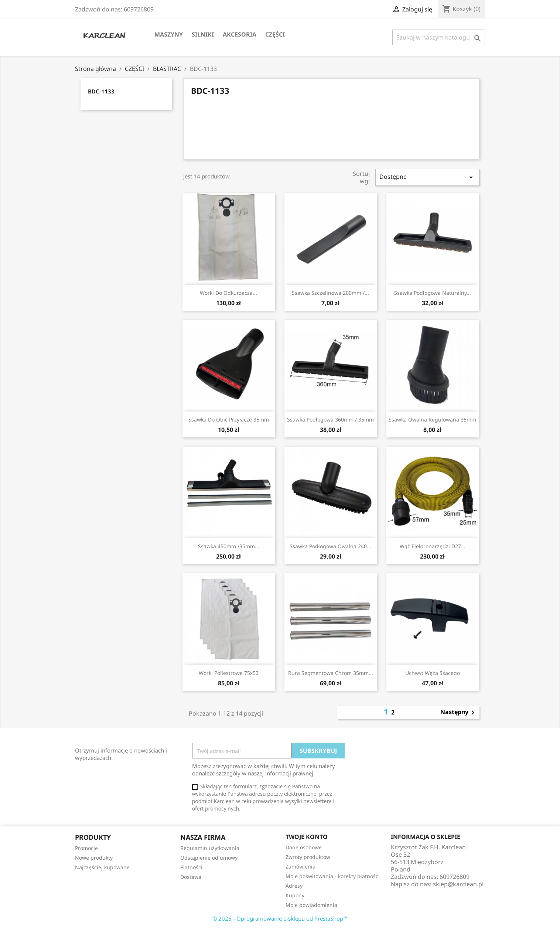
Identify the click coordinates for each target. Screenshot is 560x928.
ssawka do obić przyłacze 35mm (229, 419)
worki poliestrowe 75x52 (229, 673)
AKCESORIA (240, 34)
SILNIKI (203, 34)
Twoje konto (307, 837)
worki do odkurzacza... (228, 293)
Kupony (295, 895)
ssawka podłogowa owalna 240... (330, 546)
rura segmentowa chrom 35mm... (331, 673)
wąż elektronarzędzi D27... (433, 546)
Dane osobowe (304, 847)
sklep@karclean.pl (458, 884)
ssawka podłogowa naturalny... (433, 293)
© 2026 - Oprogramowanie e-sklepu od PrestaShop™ (280, 918)
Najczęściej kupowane (102, 867)
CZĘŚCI (275, 34)
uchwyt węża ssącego (433, 673)
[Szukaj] (439, 37)
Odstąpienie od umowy (209, 858)
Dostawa (191, 877)
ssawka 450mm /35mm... (229, 546)
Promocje (86, 848)
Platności (191, 867)
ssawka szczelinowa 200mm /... (330, 293)
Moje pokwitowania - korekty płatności (333, 876)
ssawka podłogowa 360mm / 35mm (330, 419)
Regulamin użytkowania (210, 848)
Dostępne (427, 177)
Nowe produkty (94, 858)
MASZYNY (169, 34)
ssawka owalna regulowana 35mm (432, 419)
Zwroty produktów (308, 857)
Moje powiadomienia (311, 905)
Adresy (294, 886)
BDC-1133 (101, 91)
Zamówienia (301, 866)
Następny (459, 713)
